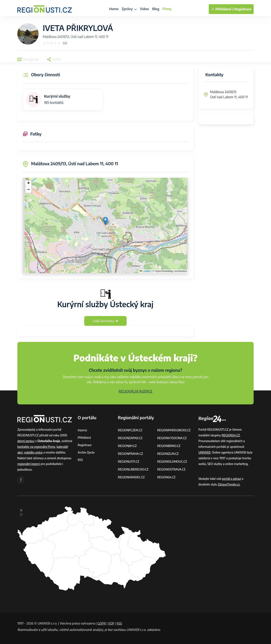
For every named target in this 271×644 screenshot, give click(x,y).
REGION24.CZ (166, 477)
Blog (156, 9)
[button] (105, 221)
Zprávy (129, 9)
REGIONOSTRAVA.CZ (171, 469)
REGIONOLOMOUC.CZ (172, 461)
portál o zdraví (232, 479)
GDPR (102, 623)
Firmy (167, 9)
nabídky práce (33, 452)
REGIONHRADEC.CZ (131, 477)
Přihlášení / (222, 9)
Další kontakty (105, 321)
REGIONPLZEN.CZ (130, 430)
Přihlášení (84, 438)
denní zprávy (26, 441)
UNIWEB (204, 452)
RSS (80, 460)
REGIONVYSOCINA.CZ (172, 438)
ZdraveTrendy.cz (229, 484)
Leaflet (145, 271)
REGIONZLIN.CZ (168, 454)
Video (144, 9)
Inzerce (82, 430)
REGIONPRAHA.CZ (130, 454)
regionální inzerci (29, 464)
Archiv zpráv (86, 452)
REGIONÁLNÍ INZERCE (135, 391)
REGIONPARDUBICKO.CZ (174, 430)
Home (114, 9)
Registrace (243, 9)
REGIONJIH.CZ (127, 446)
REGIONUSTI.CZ (129, 461)
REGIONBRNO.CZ (169, 446)
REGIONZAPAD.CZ (130, 438)
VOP (111, 623)
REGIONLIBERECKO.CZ (133, 469)
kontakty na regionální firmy (36, 447)
